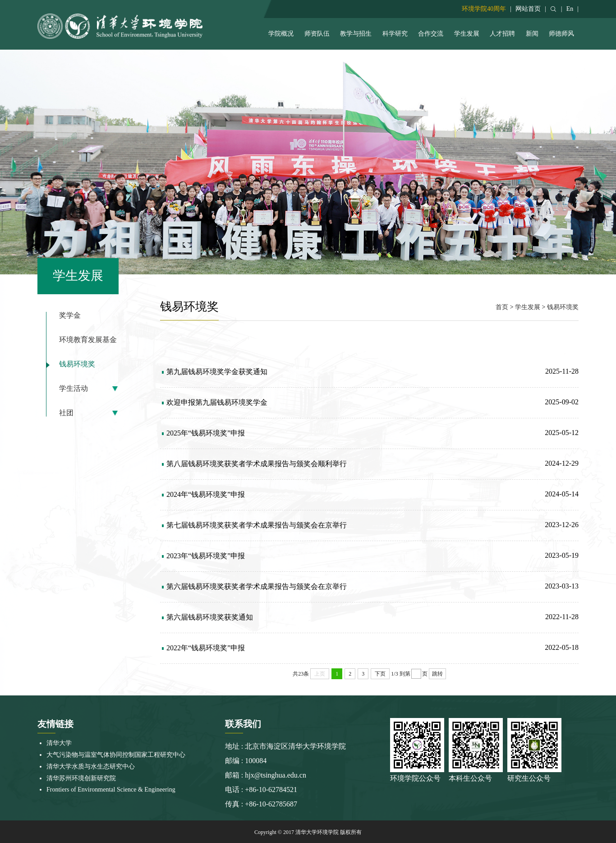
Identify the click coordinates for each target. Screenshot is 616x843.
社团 (66, 413)
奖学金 (70, 315)
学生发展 (467, 34)
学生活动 (74, 389)
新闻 (532, 34)
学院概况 (281, 34)
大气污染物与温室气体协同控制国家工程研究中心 (116, 755)
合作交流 (431, 34)
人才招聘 (502, 34)
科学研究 (395, 34)
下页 (380, 674)
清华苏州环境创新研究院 (81, 778)
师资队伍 (317, 34)
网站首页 (528, 9)
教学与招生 (356, 34)
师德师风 (561, 34)
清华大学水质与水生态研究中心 (91, 767)
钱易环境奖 (77, 364)
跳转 (437, 674)
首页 (502, 307)
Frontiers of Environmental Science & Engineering (111, 790)
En (570, 9)
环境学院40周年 (484, 9)
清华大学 (59, 743)
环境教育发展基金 (88, 340)
